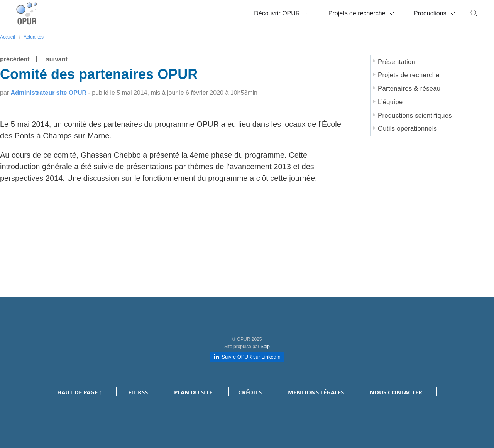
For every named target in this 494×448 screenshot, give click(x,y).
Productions (435, 13)
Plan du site (193, 392)
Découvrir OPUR (282, 13)
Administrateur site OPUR (49, 93)
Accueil (8, 37)
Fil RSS (138, 392)
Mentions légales (316, 392)
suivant (57, 59)
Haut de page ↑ (80, 392)
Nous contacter (396, 392)
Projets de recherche (361, 13)
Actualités (34, 37)
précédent (15, 59)
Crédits (250, 392)
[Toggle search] (474, 13)
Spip (265, 347)
